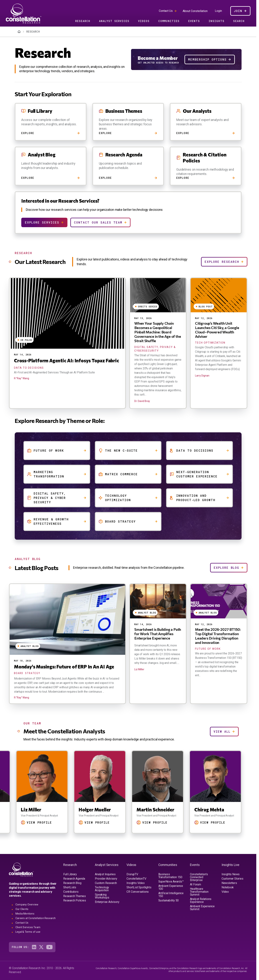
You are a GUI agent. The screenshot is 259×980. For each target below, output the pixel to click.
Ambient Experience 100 (171, 887)
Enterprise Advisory (107, 902)
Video (225, 892)
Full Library (70, 874)
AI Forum (195, 884)
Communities (169, 21)
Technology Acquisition (102, 889)
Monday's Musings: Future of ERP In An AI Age (64, 667)
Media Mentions (25, 914)
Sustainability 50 (169, 900)
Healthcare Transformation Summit (199, 892)
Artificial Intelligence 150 (171, 895)
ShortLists (70, 887)
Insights (217, 21)
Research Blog (72, 883)
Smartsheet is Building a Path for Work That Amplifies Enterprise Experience (158, 634)
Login (218, 11)
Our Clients (22, 909)
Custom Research (106, 883)
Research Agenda (74, 879)
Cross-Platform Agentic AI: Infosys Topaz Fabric (67, 360)
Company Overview (27, 905)
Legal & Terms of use (28, 932)
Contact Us (166, 11)
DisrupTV (132, 874)
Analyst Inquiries (105, 874)
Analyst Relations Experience (201, 900)
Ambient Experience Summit (202, 908)
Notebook (228, 887)
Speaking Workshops (102, 896)
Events (194, 21)
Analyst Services (114, 21)
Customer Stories (232, 879)
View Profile (39, 822)
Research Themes (75, 896)
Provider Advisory (106, 879)
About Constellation (195, 11)
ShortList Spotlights (139, 887)
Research (83, 21)
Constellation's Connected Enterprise (199, 877)
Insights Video (135, 883)
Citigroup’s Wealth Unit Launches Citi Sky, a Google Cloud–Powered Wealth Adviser (217, 330)
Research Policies (75, 900)
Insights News (231, 874)
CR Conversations (138, 892)
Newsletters (229, 883)
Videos (144, 21)
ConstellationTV (136, 879)
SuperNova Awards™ (171, 882)
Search (239, 21)
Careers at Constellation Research (36, 918)
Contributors (71, 892)
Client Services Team (28, 927)
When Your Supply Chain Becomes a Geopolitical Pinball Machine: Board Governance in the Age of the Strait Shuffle (158, 332)
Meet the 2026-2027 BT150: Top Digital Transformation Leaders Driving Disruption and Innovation (218, 636)
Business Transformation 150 (170, 876)
